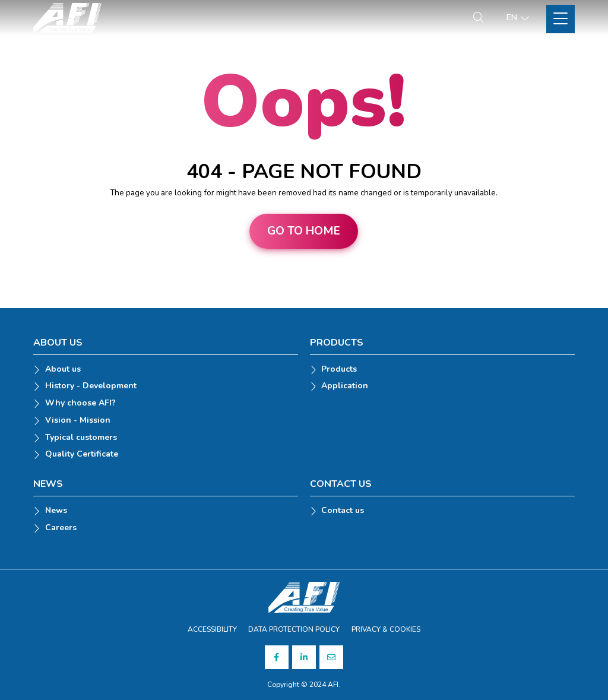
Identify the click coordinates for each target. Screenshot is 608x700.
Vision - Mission (78, 421)
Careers (61, 528)
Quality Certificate (82, 454)
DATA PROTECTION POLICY (294, 629)
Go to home (304, 231)
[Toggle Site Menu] (560, 19)
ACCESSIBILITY (212, 629)
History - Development (91, 386)
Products (339, 370)
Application (345, 386)
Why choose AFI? (80, 403)
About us (63, 370)
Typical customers (81, 438)
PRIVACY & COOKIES (386, 629)
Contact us (343, 511)
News (56, 511)
